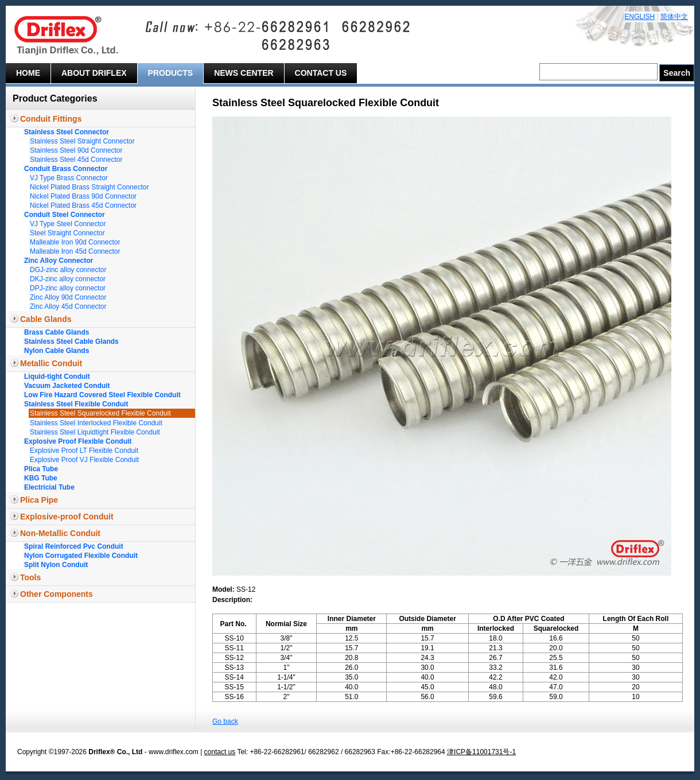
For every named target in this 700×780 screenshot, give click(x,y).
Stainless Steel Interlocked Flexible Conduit (96, 423)
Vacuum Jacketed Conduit (67, 386)
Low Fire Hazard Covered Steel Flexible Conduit (102, 395)
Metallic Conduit (51, 363)
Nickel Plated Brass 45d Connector (83, 205)
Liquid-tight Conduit (57, 377)
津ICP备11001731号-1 (481, 752)
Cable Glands (46, 319)
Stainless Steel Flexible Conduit (76, 404)
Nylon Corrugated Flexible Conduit (81, 556)
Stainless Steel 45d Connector (76, 160)
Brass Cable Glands (57, 332)
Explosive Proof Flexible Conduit (78, 441)
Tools (30, 577)
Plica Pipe (39, 500)
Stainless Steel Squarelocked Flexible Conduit (100, 413)
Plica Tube (41, 469)
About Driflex (94, 73)
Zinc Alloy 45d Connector (68, 306)
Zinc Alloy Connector (59, 261)
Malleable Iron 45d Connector (75, 251)
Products (171, 73)
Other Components (57, 594)
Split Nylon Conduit (56, 565)
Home (28, 73)
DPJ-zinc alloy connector (68, 288)
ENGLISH (640, 17)
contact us (220, 752)
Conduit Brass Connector (66, 169)
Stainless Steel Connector (67, 132)
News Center (244, 73)
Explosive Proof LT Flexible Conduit (84, 451)
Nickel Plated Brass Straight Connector (89, 187)
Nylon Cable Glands (57, 351)
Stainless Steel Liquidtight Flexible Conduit (95, 432)
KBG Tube (41, 478)
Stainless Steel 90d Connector (76, 150)
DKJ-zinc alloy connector (68, 279)
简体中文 (674, 17)
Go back (225, 721)
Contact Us (321, 73)
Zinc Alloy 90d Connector (68, 297)
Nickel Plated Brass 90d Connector (83, 196)
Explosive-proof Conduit (67, 517)
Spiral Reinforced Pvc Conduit (74, 546)
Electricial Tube (49, 487)
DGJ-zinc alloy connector (68, 270)
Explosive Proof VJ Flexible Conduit (84, 460)
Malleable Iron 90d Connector (75, 242)
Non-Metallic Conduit (60, 533)
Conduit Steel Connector (65, 215)
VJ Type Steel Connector (68, 224)
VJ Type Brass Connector (69, 178)
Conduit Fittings (51, 119)
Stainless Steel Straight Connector (82, 141)
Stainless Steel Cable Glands (71, 342)
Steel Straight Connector (67, 233)
